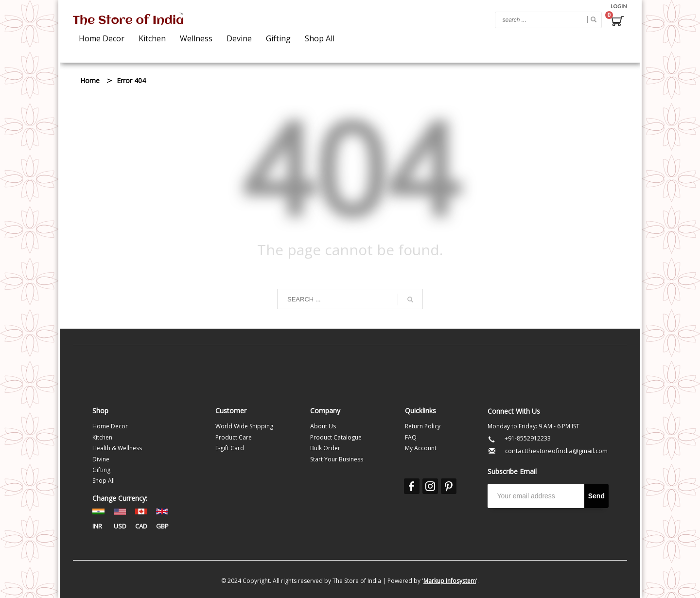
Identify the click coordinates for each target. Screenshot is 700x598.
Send (596, 496)
